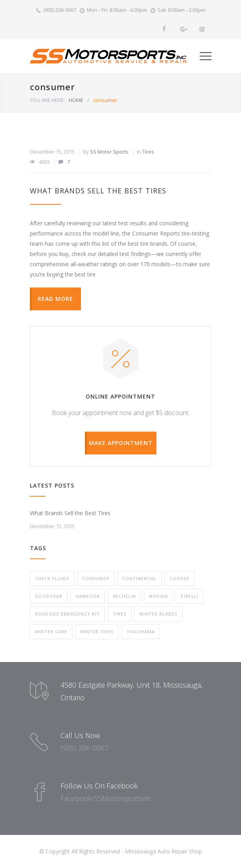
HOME (76, 100)
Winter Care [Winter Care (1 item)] (51, 632)
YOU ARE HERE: (47, 100)
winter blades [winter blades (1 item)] (158, 614)
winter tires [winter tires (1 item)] (97, 632)
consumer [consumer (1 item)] (96, 578)
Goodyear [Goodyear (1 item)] (49, 596)
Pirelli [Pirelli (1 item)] (190, 596)
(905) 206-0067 (60, 10)
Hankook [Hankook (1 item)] (88, 596)
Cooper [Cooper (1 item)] (179, 578)
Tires (148, 152)
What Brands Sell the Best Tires (98, 191)
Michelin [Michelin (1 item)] (124, 596)
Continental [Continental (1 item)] (139, 578)
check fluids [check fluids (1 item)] (52, 578)
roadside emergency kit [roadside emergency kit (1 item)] (67, 614)
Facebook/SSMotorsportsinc (106, 798)
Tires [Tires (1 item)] (120, 614)
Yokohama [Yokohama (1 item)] (141, 632)
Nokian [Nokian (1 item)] (158, 596)
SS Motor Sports (109, 152)
